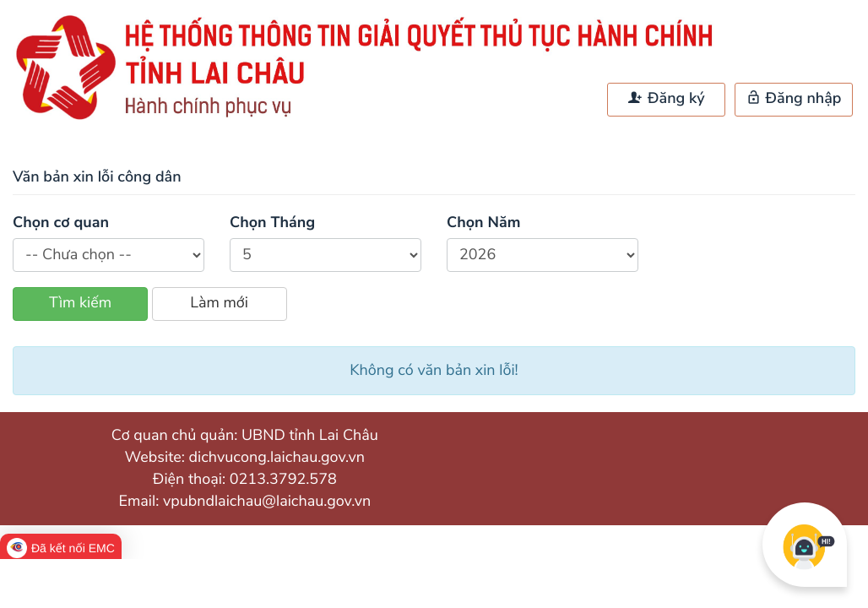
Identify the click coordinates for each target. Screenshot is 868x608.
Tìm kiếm (80, 303)
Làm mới (219, 303)
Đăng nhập (794, 99)
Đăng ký (666, 99)
